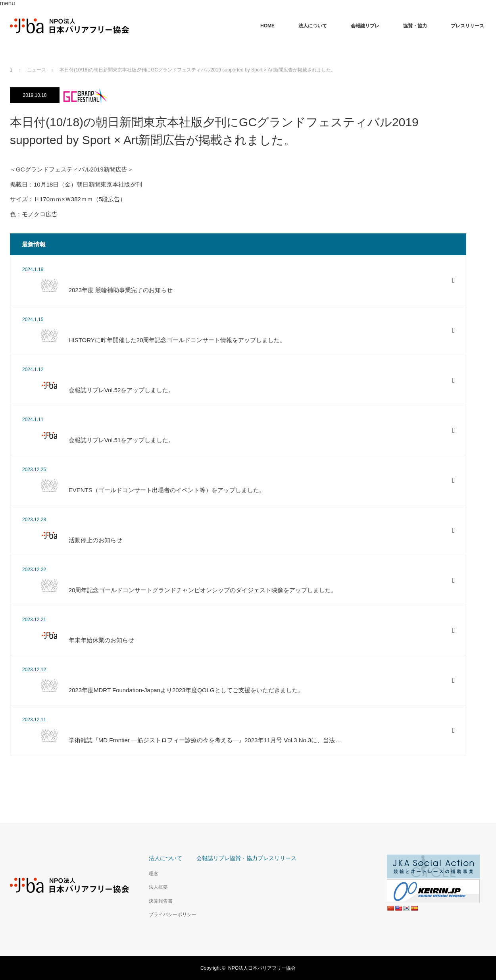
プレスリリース (467, 26)
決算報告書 (161, 901)
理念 (154, 874)
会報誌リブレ (365, 26)
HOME (267, 26)
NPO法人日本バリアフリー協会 (262, 968)
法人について (313, 26)
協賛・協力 (415, 26)
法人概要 (158, 887)
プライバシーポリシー (173, 915)
